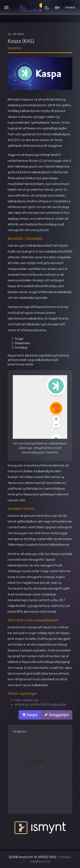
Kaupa (30, 715)
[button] (57, 7)
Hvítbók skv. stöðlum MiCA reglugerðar (40, 704)
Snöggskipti (56, 715)
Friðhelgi (64, 857)
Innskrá (70, 7)
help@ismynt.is (40, 861)
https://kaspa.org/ (27, 700)
